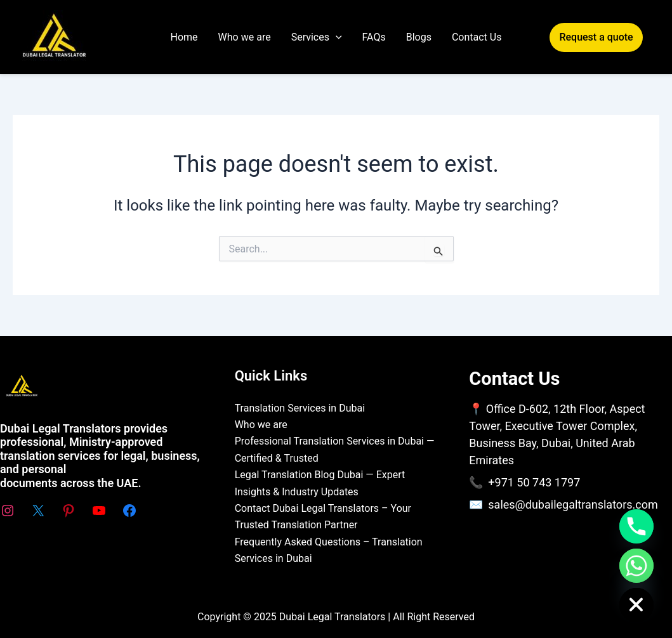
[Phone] (636, 526)
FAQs (374, 37)
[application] (336, 37)
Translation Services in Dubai (300, 408)
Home (184, 37)
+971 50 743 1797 (534, 482)
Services (317, 37)
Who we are (245, 37)
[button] (586, 37)
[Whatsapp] (636, 566)
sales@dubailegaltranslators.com (573, 505)
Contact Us (477, 37)
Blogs (419, 37)
